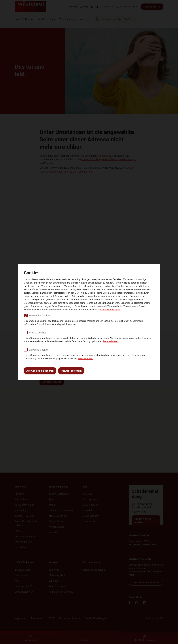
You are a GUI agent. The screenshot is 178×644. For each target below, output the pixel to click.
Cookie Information (110, 309)
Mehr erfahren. (111, 341)
